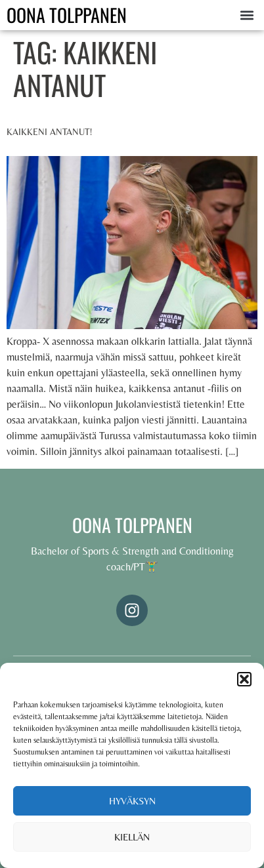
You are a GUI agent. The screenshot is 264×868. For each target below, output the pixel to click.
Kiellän (132, 837)
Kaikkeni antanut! (50, 132)
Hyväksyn (132, 801)
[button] (244, 679)
